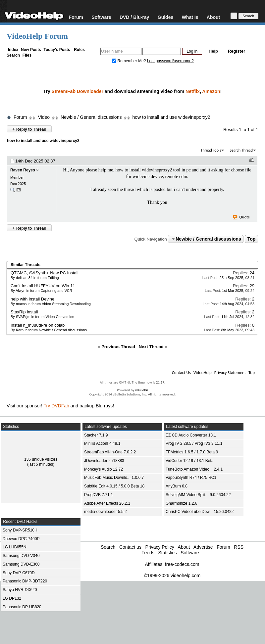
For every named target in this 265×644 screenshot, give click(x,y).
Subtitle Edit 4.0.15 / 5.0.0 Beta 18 (114, 486)
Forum (76, 17)
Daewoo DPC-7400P (21, 539)
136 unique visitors (41, 459)
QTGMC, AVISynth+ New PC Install (45, 273)
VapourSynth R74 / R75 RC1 (191, 478)
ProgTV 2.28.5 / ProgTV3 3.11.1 (194, 443)
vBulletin (142, 390)
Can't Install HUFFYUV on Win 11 (43, 286)
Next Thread (151, 347)
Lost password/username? (170, 61)
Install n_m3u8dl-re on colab (38, 325)
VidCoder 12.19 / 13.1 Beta (190, 461)
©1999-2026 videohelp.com (172, 575)
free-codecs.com (182, 564)
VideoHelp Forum (37, 36)
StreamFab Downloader (78, 91)
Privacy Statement (230, 372)
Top (252, 239)
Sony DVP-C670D (19, 573)
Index (13, 50)
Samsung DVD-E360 (21, 564)
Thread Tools (211, 150)
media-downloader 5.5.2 (106, 512)
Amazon (211, 91)
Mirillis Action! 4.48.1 (102, 443)
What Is (190, 17)
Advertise (203, 547)
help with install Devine (32, 299)
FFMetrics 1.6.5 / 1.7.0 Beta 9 (192, 452)
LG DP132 (12, 598)
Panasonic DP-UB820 (22, 607)
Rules (79, 50)
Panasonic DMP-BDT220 (25, 581)
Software (101, 17)
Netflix (193, 91)
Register (237, 51)
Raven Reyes (23, 170)
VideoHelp (203, 372)
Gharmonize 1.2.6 (181, 503)
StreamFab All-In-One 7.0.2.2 (110, 452)
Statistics (167, 553)
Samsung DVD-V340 (21, 556)
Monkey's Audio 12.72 (104, 469)
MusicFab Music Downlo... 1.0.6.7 (114, 478)
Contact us (130, 547)
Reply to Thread (29, 129)
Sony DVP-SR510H (20, 530)
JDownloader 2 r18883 (104, 461)
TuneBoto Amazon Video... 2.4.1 (194, 469)
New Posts (31, 50)
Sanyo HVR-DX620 (20, 590)
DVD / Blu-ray (134, 17)
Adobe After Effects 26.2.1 (107, 503)
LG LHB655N (14, 547)
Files (27, 55)
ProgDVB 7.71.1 (99, 495)
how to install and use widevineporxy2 (171, 117)
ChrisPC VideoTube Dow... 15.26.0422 (200, 512)
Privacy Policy (160, 547)
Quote (242, 217)
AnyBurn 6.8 (177, 486)
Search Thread (241, 150)
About (213, 17)
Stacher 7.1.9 (96, 435)
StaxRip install (24, 312)
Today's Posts (57, 50)
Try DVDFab (56, 406)
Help (213, 51)
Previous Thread (118, 347)
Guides (165, 17)
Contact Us (181, 372)
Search (13, 55)
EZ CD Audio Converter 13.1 (191, 435)
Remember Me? (130, 61)
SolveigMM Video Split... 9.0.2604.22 (198, 495)
